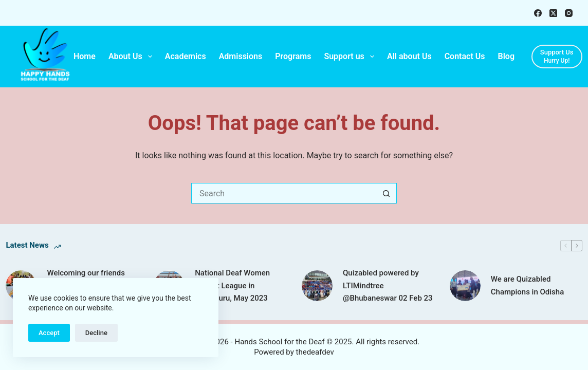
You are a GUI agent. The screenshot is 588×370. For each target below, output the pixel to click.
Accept (49, 333)
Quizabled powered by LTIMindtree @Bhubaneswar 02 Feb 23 (388, 286)
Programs (293, 56)
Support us (351, 57)
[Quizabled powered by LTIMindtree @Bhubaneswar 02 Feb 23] (317, 286)
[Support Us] (557, 57)
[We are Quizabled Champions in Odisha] (465, 286)
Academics (186, 56)
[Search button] (387, 193)
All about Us (409, 56)
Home (85, 56)
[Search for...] (284, 193)
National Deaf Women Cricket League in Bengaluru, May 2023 (232, 286)
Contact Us (465, 56)
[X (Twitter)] (553, 13)
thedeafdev (315, 352)
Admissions (241, 56)
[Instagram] (569, 13)
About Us (132, 57)
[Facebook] (538, 13)
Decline (96, 333)
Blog (506, 56)
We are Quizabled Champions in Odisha (528, 285)
